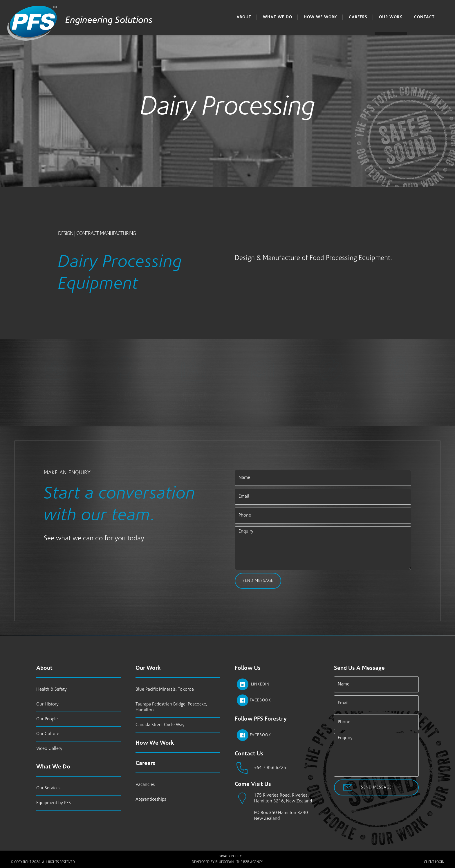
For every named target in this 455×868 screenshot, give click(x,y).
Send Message (258, 581)
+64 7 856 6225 (270, 768)
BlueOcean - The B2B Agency (239, 862)
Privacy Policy (230, 856)
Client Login (434, 862)
